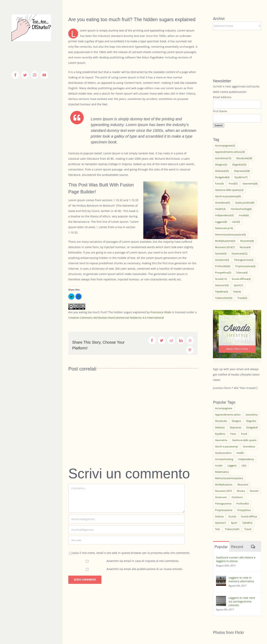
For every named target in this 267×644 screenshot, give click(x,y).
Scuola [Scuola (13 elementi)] (221, 279)
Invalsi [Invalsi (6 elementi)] (244, 215)
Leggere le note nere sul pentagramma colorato (242, 601)
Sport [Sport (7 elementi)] (238, 285)
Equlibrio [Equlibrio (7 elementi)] (241, 177)
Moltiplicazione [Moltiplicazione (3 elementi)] (225, 241)
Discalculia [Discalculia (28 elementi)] (244, 158)
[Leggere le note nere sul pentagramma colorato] (221, 599)
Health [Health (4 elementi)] (220, 209)
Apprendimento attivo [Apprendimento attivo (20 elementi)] (230, 152)
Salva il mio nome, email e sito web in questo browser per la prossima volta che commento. (131, 553)
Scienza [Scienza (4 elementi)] (242, 273)
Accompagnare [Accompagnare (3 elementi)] (225, 146)
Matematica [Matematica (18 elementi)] (224, 228)
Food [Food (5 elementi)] (233, 184)
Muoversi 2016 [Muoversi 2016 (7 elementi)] (225, 247)
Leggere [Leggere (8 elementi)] (221, 222)
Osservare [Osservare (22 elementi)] (239, 254)
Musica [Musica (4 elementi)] (245, 247)
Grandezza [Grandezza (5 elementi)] (223, 203)
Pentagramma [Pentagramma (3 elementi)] (244, 260)
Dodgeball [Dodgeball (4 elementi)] (222, 177)
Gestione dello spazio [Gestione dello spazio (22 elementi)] (229, 190)
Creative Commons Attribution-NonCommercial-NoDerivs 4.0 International (116, 318)
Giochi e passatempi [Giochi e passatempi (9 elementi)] (228, 196)
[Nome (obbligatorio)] (126, 519)
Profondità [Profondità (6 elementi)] (223, 266)
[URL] (126, 540)
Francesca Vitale (161, 312)
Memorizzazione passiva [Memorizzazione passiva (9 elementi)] (230, 235)
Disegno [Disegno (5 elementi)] (221, 165)
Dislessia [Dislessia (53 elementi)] (222, 171)
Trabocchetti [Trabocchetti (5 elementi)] (224, 298)
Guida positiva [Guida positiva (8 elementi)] (245, 203)
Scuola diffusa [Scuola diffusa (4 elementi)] (241, 279)
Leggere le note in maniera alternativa (241, 579)
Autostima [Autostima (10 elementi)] (223, 158)
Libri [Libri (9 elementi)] (236, 222)
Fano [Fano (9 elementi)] (219, 184)
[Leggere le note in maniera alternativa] (221, 578)
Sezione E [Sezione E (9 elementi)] (222, 285)
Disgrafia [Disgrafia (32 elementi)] (239, 165)
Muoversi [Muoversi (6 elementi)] (247, 241)
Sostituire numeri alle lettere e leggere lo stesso (236, 559)
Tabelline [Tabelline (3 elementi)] (222, 292)
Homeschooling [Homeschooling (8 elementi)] (241, 209)
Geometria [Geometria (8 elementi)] (250, 184)
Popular (221, 547)
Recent (237, 547)
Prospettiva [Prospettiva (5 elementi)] (223, 273)
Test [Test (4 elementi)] (237, 292)
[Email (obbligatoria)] (126, 530)
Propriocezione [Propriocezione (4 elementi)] (245, 266)
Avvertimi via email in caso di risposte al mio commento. (143, 561)
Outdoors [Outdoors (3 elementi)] (222, 260)
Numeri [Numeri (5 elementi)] (221, 254)
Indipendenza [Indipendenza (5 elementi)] (224, 215)
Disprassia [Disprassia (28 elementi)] (242, 171)
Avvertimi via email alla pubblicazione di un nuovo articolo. (145, 569)
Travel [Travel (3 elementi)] (242, 298)
